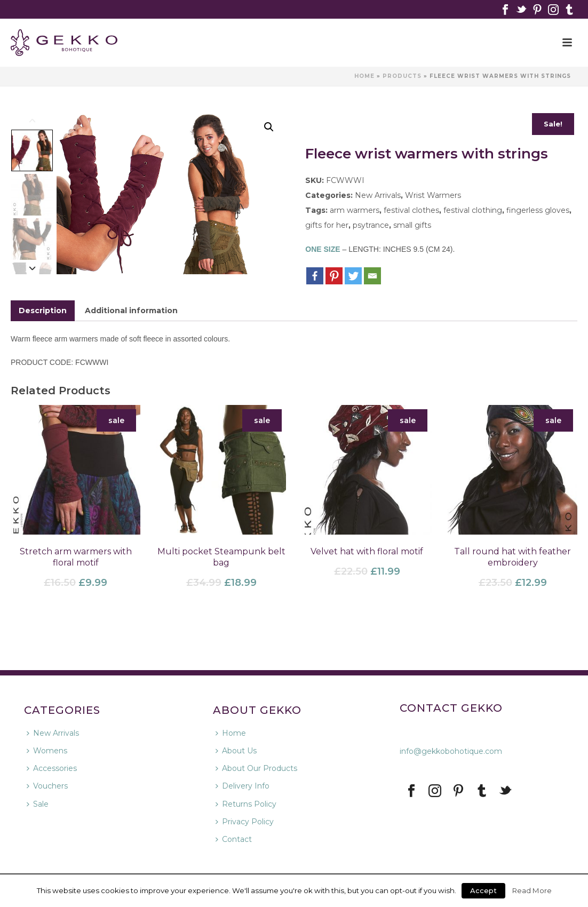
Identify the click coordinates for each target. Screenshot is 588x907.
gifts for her (327, 225)
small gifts (412, 225)
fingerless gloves (538, 210)
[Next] (33, 268)
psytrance (371, 225)
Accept (483, 890)
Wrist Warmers (433, 195)
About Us (236, 751)
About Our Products (256, 768)
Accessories (52, 768)
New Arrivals (378, 195)
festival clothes (411, 210)
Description (43, 311)
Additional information (131, 311)
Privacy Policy (245, 822)
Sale (38, 804)
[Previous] (33, 120)
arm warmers (355, 210)
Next (265, 194)
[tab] (43, 311)
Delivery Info (243, 786)
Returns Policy (246, 804)
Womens (47, 751)
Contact (234, 839)
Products (402, 76)
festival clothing (473, 210)
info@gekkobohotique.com (451, 751)
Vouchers (47, 786)
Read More (532, 890)
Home (364, 76)
